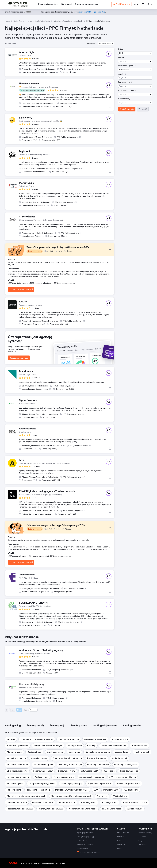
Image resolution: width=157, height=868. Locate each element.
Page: (27, 710)
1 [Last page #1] (41, 710)
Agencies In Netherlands (40, 21)
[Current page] (33, 710)
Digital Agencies (20, 21)
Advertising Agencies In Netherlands (68, 21)
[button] (136, 4)
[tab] (13, 726)
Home (7, 21)
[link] (66, 4)
